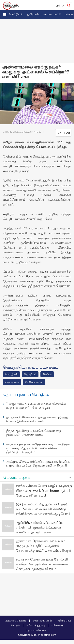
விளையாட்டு (52, 14)
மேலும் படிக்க (17, 477)
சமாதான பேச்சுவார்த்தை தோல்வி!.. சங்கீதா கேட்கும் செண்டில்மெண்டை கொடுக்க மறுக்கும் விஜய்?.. (44, 564)
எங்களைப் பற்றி (42, 621)
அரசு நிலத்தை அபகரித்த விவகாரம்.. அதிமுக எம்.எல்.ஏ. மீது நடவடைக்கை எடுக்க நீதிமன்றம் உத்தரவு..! (38, 448)
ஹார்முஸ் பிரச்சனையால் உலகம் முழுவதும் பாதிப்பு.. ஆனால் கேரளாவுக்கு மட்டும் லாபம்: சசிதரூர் (44, 546)
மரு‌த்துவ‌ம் (12, 382)
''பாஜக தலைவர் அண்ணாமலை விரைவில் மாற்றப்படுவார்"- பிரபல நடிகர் (36, 406)
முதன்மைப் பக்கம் (16, 621)
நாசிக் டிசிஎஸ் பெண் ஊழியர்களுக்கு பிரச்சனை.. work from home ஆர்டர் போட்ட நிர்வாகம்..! (44, 491)
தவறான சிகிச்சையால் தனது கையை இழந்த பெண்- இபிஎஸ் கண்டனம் (37, 419)
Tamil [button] (58, 6)
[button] (5, 15)
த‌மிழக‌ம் (33, 14)
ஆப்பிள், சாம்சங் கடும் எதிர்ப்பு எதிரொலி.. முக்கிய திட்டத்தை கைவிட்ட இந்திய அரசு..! (40, 527)
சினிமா (47, 374)
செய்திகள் (16, 14)
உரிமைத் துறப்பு (36, 625)
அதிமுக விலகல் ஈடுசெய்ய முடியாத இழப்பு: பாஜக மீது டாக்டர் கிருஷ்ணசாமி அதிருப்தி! (38, 463)
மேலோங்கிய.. (34, 382)
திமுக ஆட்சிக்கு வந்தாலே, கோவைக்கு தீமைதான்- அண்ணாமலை (33, 433)
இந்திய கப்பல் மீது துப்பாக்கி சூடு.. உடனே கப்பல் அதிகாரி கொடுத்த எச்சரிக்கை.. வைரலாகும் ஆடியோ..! (43, 509)
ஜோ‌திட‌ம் (30, 374)
